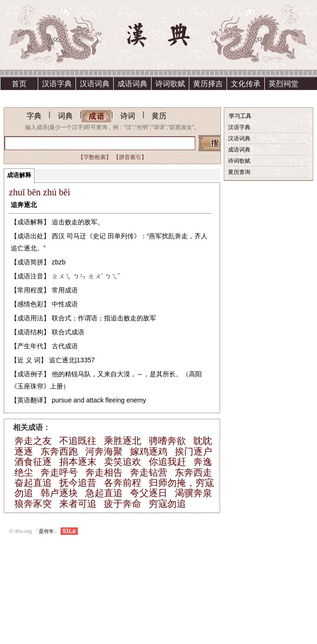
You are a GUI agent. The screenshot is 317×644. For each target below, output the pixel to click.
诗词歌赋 (170, 84)
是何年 (46, 531)
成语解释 (19, 175)
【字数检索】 (95, 157)
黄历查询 (239, 172)
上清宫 (57, 96)
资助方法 (95, 96)
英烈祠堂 (283, 84)
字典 (34, 116)
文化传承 (246, 84)
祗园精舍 (19, 96)
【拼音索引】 (130, 157)
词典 (65, 116)
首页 (19, 84)
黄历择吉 (208, 84)
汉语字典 (57, 84)
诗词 (128, 116)
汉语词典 (95, 84)
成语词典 (132, 84)
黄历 (159, 116)
